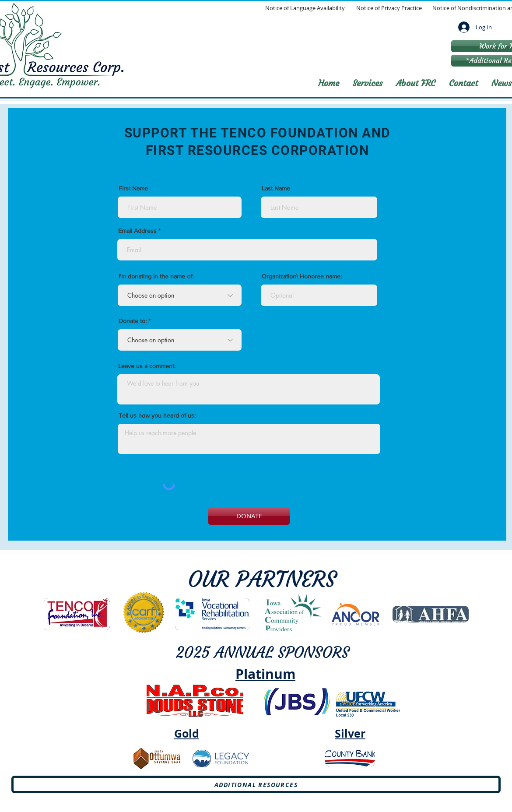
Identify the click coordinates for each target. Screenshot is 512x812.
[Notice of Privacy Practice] (389, 8)
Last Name (276, 188)
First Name (133, 188)
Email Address (137, 231)
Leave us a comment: (147, 366)
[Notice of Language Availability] (305, 8)
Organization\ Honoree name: (302, 276)
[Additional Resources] (256, 784)
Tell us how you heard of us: (157, 415)
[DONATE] (249, 516)
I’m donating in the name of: (156, 276)
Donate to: (133, 321)
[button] (368, 83)
